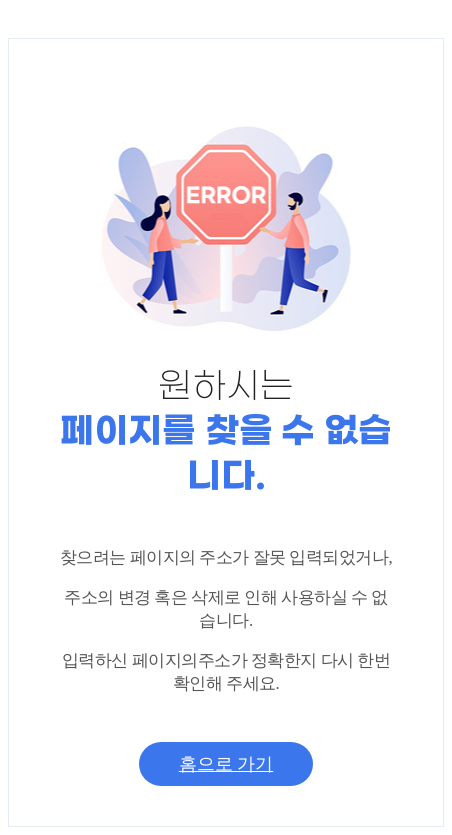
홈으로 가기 (226, 765)
